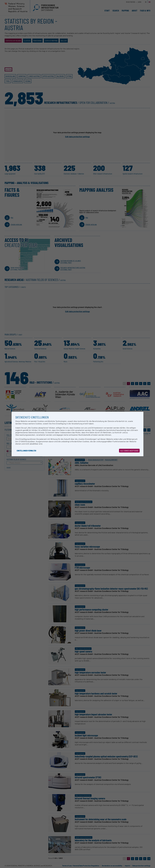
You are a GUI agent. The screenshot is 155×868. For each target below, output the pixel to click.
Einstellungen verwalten (26, 451)
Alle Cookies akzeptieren (129, 451)
